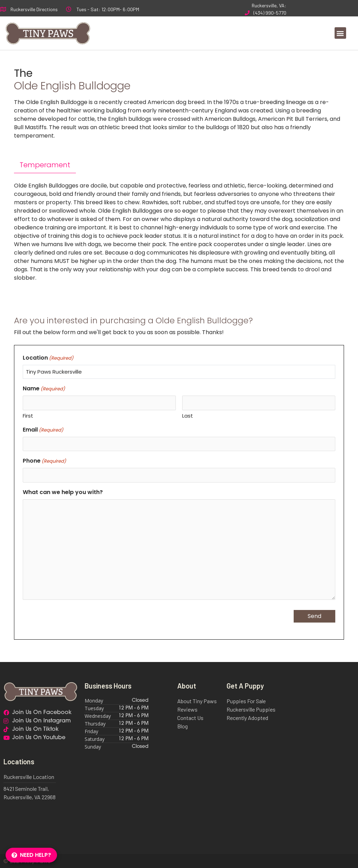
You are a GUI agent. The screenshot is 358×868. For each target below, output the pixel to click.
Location (48, 358)
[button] (340, 33)
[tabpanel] (179, 232)
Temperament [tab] (45, 165)
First (28, 415)
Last (188, 415)
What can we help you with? (63, 491)
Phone (44, 460)
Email (43, 429)
